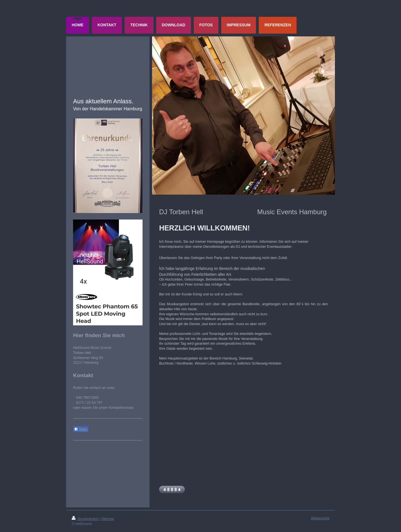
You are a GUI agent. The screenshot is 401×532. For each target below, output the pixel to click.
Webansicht (320, 518)
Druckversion (85, 519)
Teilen (81, 429)
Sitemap (108, 519)
